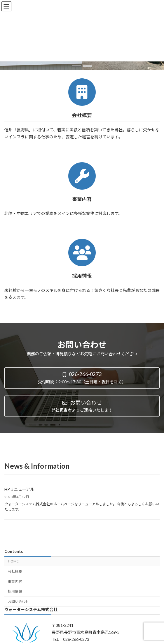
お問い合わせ (18, 602)
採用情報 (15, 591)
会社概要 (15, 571)
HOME (13, 561)
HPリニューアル (19, 489)
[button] (76, 66)
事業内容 (15, 582)
